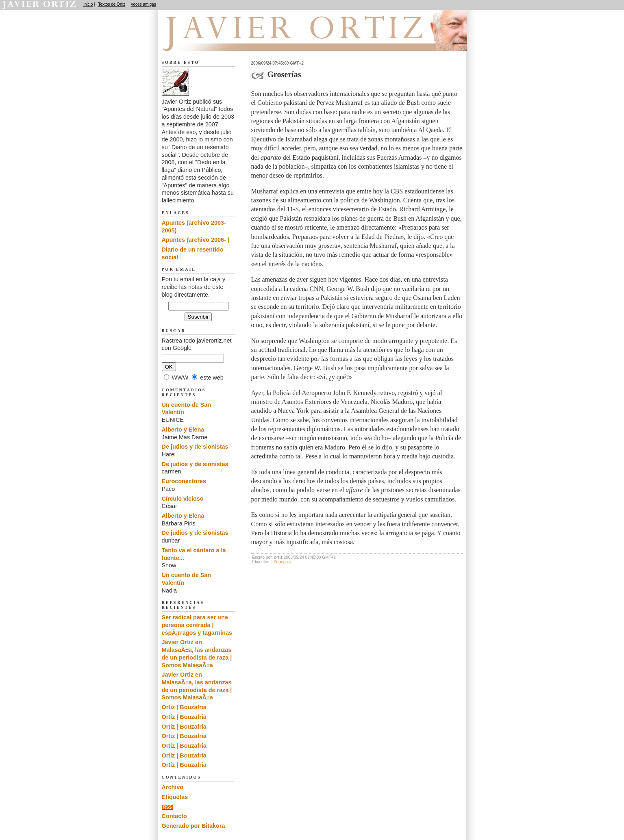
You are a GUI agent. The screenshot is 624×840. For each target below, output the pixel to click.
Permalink (283, 562)
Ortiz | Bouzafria (184, 707)
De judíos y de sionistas (195, 447)
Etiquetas (175, 797)
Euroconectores (184, 481)
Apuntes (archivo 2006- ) (196, 240)
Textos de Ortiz (112, 4)
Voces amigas (143, 4)
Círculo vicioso (183, 499)
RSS (168, 807)
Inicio (88, 4)
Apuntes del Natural (207, 41)
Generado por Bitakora (194, 826)
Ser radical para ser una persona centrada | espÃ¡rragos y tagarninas (197, 625)
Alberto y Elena (183, 430)
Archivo (173, 787)
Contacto (174, 816)
